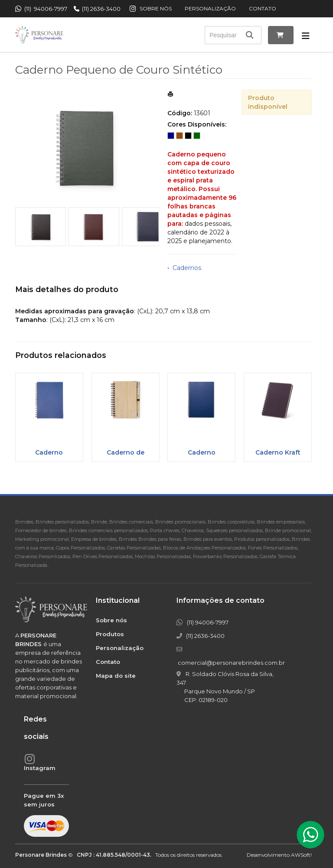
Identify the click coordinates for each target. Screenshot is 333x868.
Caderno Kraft (278, 452)
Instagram (40, 768)
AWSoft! (301, 855)
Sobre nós (156, 8)
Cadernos (187, 268)
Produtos (110, 634)
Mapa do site (116, 676)
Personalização (210, 8)
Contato (263, 8)
